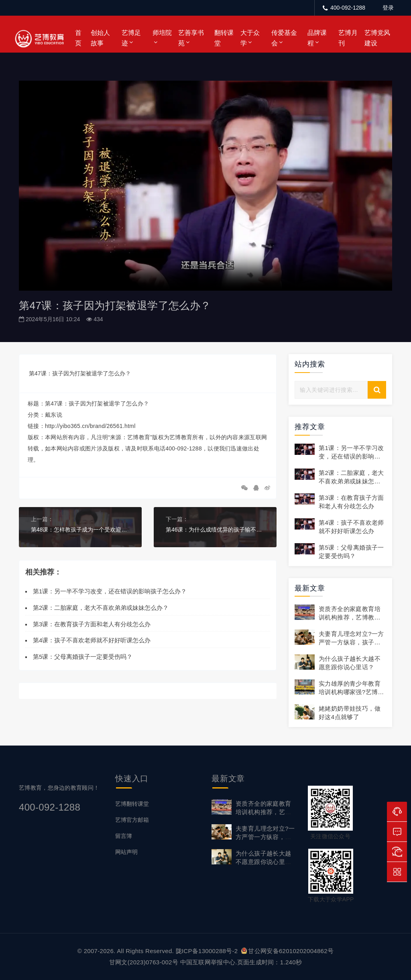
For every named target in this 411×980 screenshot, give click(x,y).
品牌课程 (317, 38)
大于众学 (250, 38)
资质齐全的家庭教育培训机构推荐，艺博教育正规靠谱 (350, 617)
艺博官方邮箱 (132, 820)
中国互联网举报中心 (208, 962)
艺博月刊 (348, 38)
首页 (78, 38)
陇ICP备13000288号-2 (208, 951)
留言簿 (124, 836)
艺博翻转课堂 (132, 804)
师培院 (162, 33)
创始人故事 (100, 38)
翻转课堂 (224, 38)
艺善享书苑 (191, 38)
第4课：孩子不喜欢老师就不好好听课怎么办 (92, 640)
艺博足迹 (131, 38)
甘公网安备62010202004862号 (287, 951)
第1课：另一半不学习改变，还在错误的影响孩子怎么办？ (110, 591)
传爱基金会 (284, 38)
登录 (388, 8)
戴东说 (54, 415)
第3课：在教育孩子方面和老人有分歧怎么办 (92, 624)
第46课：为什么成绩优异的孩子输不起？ (215, 530)
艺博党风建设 (377, 38)
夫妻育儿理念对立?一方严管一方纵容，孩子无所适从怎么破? (351, 642)
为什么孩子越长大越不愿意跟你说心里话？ (263, 862)
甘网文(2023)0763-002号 (144, 962)
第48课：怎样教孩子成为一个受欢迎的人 (80, 530)
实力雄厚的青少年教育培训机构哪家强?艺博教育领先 (351, 692)
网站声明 (126, 852)
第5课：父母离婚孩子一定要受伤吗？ (83, 657)
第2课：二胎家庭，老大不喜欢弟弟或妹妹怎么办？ (101, 608)
